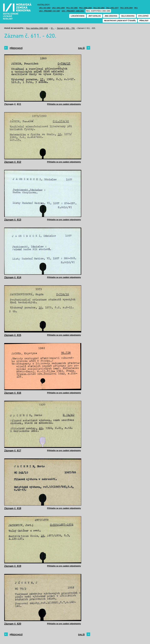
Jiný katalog (95, 16)
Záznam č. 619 (13, 566)
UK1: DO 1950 (45, 8)
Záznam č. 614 (13, 277)
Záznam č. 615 (13, 335)
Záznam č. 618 (13, 508)
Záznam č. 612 (13, 162)
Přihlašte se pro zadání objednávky (64, 104)
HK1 (136, 8)
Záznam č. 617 (13, 451)
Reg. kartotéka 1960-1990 (98, 11)
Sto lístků (143, 16)
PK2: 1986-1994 (85, 8)
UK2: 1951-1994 (58, 8)
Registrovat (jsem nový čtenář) (120, 21)
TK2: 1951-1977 (112, 8)
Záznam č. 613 (13, 220)
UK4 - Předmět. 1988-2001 (73, 11)
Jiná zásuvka (111, 16)
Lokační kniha (78, 16)
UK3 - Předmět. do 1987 (50, 11)
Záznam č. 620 (13, 624)
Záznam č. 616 (13, 393)
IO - (53, 28)
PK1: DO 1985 (72, 8)
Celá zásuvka (128, 16)
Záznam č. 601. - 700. (66, 28)
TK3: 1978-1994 (126, 8)
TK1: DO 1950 (99, 8)
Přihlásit (144, 21)
